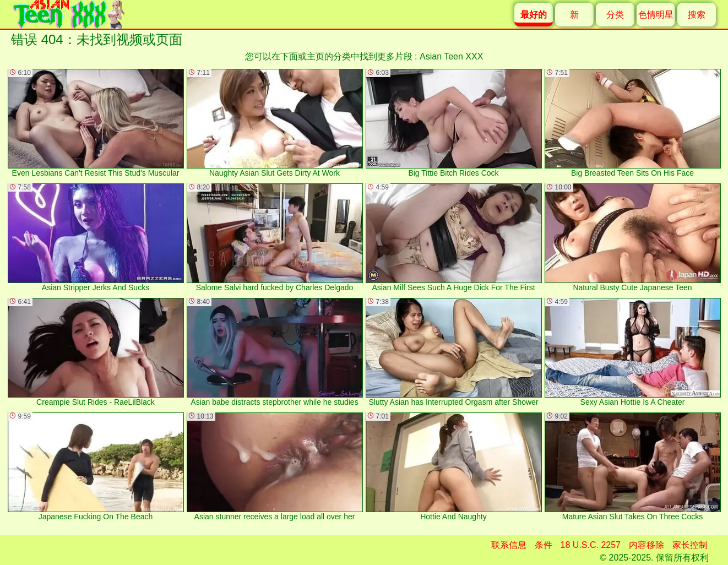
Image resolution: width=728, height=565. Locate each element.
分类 (615, 15)
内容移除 (646, 545)
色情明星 (656, 15)
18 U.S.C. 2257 (591, 545)
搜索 (697, 15)
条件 (544, 545)
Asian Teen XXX (451, 56)
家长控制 (690, 545)
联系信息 (509, 545)
